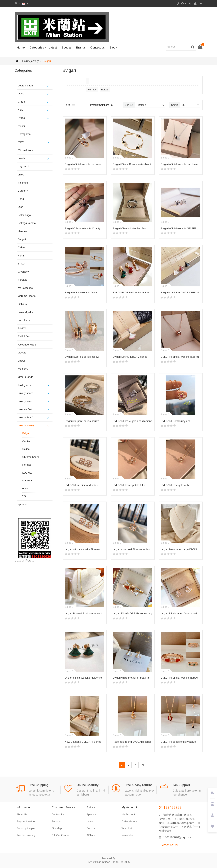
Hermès (92, 90)
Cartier (26, 441)
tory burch (24, 166)
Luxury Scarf (25, 417)
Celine (22, 247)
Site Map (57, 828)
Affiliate (91, 835)
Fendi (21, 199)
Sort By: (129, 105)
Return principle (26, 828)
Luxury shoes (26, 393)
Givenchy (23, 272)
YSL (20, 110)
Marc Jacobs (25, 288)
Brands (81, 47)
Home (21, 47)
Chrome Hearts (27, 296)
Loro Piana (24, 320)
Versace (23, 280)
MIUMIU (27, 481)
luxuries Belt (25, 409)
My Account (128, 814)
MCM (21, 142)
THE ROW (24, 336)
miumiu (22, 126)
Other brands (26, 377)
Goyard (22, 353)
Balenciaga (24, 215)
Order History (129, 821)
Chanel (22, 102)
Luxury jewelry (30, 61)
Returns (56, 821)
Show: (174, 105)
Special (66, 47)
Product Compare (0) (101, 105)
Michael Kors (25, 150)
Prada (21, 118)
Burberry (23, 191)
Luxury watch (26, 401)
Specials (91, 814)
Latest (53, 47)
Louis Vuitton (25, 86)
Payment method (26, 821)
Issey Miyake (25, 312)
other (25, 488)
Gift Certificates (60, 835)
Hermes (23, 231)
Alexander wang (27, 345)
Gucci (21, 94)
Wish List (127, 828)
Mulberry (23, 369)
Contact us (98, 47)
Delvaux (23, 304)
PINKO (22, 328)
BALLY (22, 264)
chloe (21, 175)
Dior (20, 207)
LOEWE (27, 473)
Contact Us (58, 814)
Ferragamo (24, 134)
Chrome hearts (31, 457)
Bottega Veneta (27, 223)
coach (21, 158)
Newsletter (128, 835)
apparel (22, 504)
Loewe (22, 361)
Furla (21, 256)
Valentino (23, 183)
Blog (112, 47)
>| (143, 765)
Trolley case (25, 385)
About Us (22, 814)
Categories (37, 47)
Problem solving (26, 835)
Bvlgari (47, 61)
